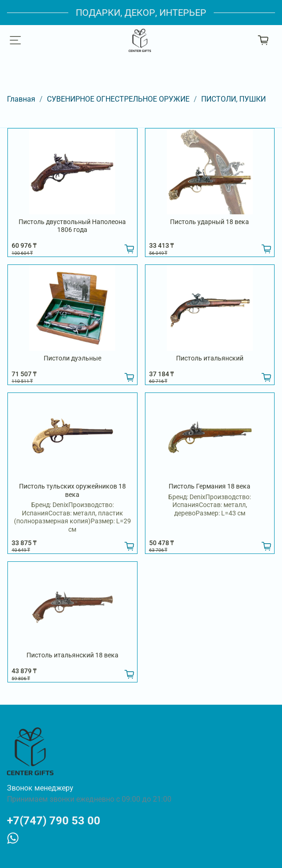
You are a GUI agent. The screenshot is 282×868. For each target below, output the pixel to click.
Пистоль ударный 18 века (210, 222)
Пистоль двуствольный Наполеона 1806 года (72, 226)
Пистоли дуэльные (72, 358)
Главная (21, 99)
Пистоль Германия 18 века (210, 486)
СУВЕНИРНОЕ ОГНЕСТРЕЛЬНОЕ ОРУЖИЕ (118, 99)
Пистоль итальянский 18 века (72, 655)
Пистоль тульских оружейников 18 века (72, 490)
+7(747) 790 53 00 (54, 821)
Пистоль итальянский (210, 358)
